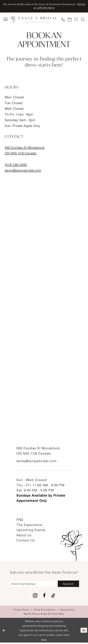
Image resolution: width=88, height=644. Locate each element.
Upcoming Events (31, 531)
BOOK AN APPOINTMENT (44, 9)
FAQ (20, 520)
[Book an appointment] (70, 20)
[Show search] (83, 20)
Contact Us (26, 541)
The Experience (29, 525)
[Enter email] (31, 585)
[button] (6, 20)
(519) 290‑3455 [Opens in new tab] (16, 165)
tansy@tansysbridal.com (37, 462)
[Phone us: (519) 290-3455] (63, 20)
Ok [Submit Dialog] (84, 632)
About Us (24, 536)
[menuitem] (6, 20)
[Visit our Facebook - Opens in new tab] (44, 597)
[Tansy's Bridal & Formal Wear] (34, 20)
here (44, 641)
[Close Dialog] (4, 632)
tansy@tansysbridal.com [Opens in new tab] (23, 171)
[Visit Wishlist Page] (76, 20)
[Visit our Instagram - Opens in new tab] (35, 597)
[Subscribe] (71, 585)
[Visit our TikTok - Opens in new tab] (53, 597)
